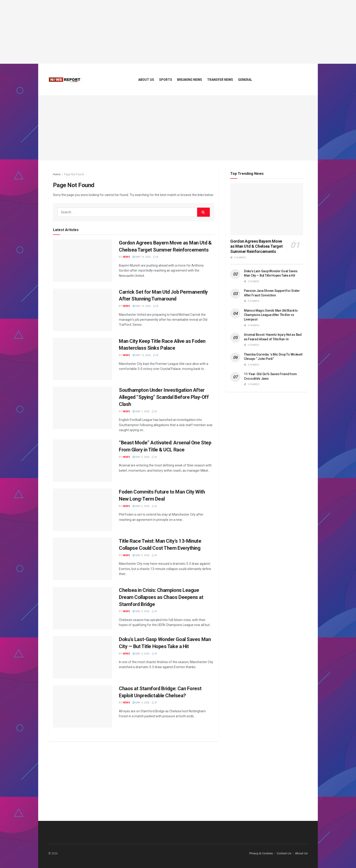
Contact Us (284, 853)
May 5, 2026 (141, 457)
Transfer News (220, 80)
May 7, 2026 (141, 411)
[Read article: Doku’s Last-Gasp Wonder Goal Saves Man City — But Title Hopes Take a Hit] (83, 657)
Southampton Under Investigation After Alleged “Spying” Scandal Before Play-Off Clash (164, 397)
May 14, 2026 (142, 257)
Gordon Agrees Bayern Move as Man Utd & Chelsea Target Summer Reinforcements (256, 246)
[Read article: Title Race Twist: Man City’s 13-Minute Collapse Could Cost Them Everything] (83, 559)
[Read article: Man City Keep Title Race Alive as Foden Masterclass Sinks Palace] (83, 359)
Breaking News (190, 80)
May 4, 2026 (141, 611)
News (126, 257)
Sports (166, 80)
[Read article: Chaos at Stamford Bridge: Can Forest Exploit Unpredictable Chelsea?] (83, 706)
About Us (146, 80)
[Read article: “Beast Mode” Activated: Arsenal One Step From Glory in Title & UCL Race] (83, 461)
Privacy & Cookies (261, 853)
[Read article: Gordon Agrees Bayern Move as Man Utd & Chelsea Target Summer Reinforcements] (83, 261)
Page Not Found (74, 174)
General (245, 80)
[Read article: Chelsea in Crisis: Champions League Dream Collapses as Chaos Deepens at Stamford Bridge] (83, 608)
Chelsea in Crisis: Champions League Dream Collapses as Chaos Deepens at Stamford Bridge (161, 597)
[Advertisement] (178, 32)
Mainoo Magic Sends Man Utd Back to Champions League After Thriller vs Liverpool (271, 315)
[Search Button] (203, 212)
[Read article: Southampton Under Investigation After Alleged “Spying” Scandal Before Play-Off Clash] (83, 408)
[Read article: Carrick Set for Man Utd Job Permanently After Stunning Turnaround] (83, 310)
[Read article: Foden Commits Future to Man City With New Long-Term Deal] (83, 510)
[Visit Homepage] (65, 80)
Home (57, 174)
